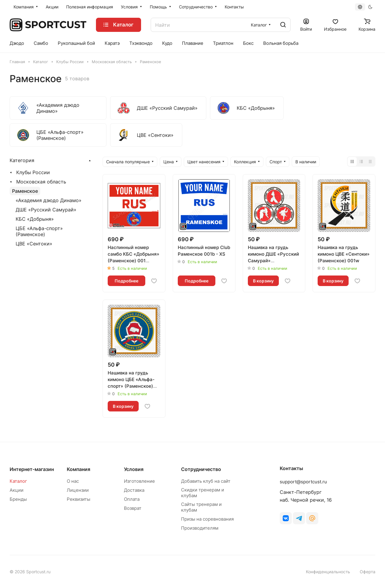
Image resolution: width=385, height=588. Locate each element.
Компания (79, 469)
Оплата (132, 499)
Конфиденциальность (328, 572)
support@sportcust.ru (303, 482)
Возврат (133, 508)
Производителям (200, 528)
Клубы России (33, 172)
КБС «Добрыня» (35, 219)
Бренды (18, 499)
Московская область (41, 182)
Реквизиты (79, 499)
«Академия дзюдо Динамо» (49, 200)
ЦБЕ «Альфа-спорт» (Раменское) (39, 231)
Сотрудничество (201, 469)
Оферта (368, 572)
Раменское (25, 191)
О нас (73, 481)
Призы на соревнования (207, 519)
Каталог (18, 481)
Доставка (134, 490)
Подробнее (126, 281)
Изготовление (139, 481)
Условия (134, 469)
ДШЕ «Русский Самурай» (46, 210)
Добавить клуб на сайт (206, 481)
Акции (17, 490)
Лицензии (78, 490)
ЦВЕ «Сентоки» (34, 244)
